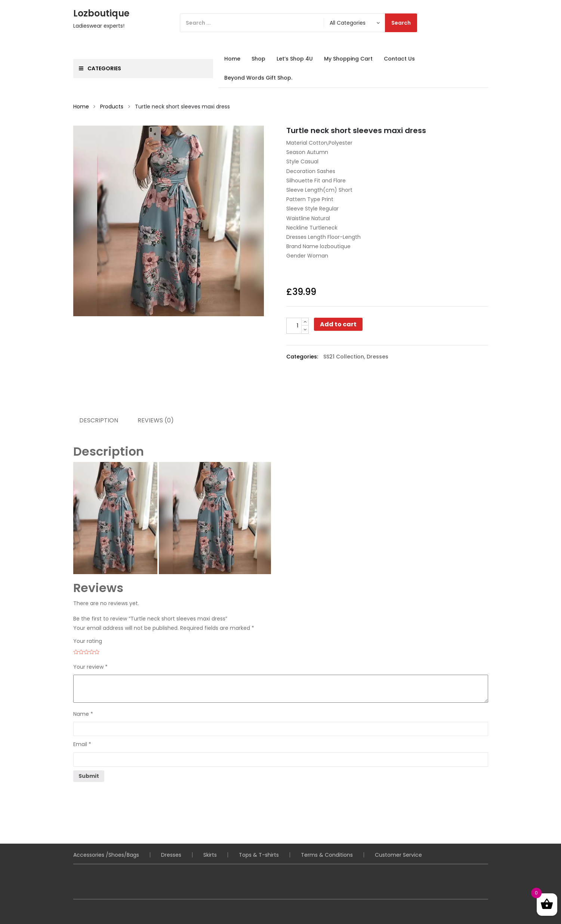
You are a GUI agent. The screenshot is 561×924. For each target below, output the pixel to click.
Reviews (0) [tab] (156, 420)
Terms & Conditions (327, 855)
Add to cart (338, 324)
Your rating (88, 641)
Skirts (210, 855)
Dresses (377, 357)
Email (82, 744)
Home (232, 59)
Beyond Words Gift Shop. (258, 78)
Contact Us (399, 59)
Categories (100, 68)
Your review (90, 667)
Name (83, 714)
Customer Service (398, 855)
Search (401, 23)
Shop (258, 59)
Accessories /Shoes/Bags (106, 855)
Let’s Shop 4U (295, 59)
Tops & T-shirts (259, 855)
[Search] (298, 23)
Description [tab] (99, 420)
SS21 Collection (344, 357)
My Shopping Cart (348, 59)
